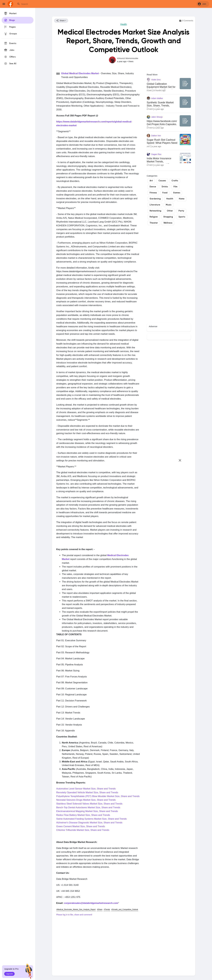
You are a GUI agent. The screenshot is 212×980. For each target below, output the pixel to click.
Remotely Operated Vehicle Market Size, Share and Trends (87, 792)
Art (149, 147)
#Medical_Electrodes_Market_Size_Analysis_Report (76, 909)
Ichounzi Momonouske (128, 58)
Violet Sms (156, 80)
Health (124, 24)
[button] (203, 4)
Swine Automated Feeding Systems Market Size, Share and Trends (91, 819)
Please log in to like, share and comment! (74, 915)
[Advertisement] (98, 943)
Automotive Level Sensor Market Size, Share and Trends (86, 789)
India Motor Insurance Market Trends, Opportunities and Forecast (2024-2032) (162, 163)
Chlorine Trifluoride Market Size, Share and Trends (83, 830)
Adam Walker (157, 98)
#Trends (107, 909)
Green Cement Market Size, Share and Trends (81, 826)
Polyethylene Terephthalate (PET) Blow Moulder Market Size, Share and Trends (98, 796)
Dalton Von (156, 136)
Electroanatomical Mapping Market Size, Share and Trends (87, 811)
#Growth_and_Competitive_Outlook (125, 909)
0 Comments (186, 21)
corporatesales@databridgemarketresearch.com (91, 903)
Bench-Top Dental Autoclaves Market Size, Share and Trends (88, 807)
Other (150, 109)
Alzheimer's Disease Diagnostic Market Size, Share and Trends (89, 823)
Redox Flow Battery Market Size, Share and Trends (83, 815)
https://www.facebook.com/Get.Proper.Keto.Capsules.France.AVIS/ (162, 124)
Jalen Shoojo (157, 117)
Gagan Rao (156, 154)
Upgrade (9, 974)
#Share (100, 909)
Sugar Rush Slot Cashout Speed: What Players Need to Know (162, 143)
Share (60, 21)
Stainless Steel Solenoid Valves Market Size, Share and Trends (89, 804)
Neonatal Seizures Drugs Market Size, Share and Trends (86, 800)
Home (149, 91)
